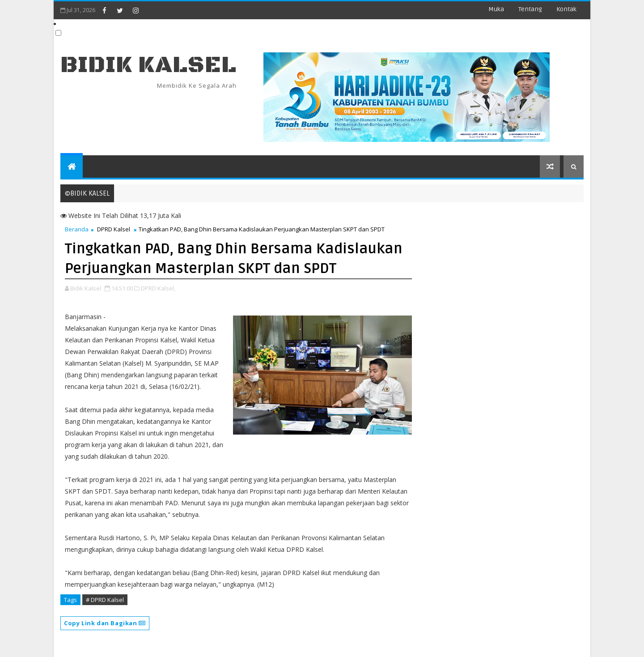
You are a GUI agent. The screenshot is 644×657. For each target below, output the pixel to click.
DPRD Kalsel (114, 229)
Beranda (77, 229)
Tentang (530, 9)
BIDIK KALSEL (148, 65)
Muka (496, 9)
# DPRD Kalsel (105, 600)
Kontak (566, 9)
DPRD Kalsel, (158, 288)
